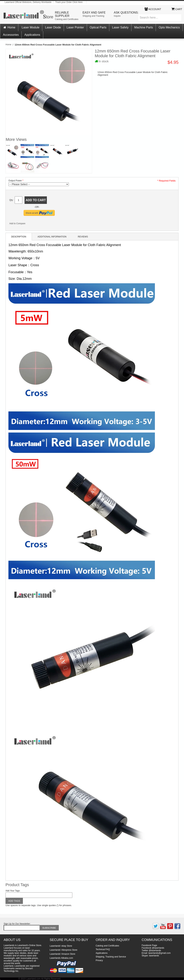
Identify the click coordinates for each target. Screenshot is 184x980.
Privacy (99, 960)
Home (9, 27)
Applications (32, 35)
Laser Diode (53, 27)
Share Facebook (33, 224)
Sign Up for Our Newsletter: (17, 924)
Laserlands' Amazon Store (62, 954)
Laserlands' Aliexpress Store (63, 950)
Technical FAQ (103, 949)
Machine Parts (144, 27)
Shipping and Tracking (93, 16)
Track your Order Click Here (69, 2)
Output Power (15, 181)
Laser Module (30, 27)
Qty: (11, 200)
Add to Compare (17, 224)
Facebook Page (149, 945)
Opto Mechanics (169, 27)
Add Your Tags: (13, 891)
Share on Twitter (40, 224)
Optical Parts (98, 27)
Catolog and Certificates (67, 19)
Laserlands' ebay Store (61, 946)
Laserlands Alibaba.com (61, 958)
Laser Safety (120, 27)
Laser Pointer (75, 27)
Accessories (11, 35)
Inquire (117, 16)
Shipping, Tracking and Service (111, 957)
